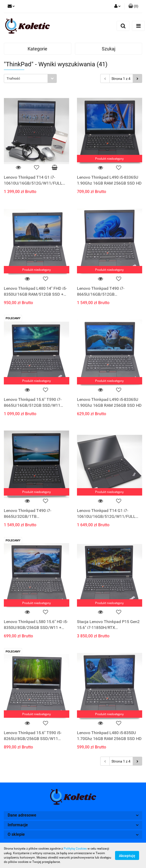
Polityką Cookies (75, 849)
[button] (133, 6)
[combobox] (30, 78)
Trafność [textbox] (13, 78)
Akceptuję (127, 855)
